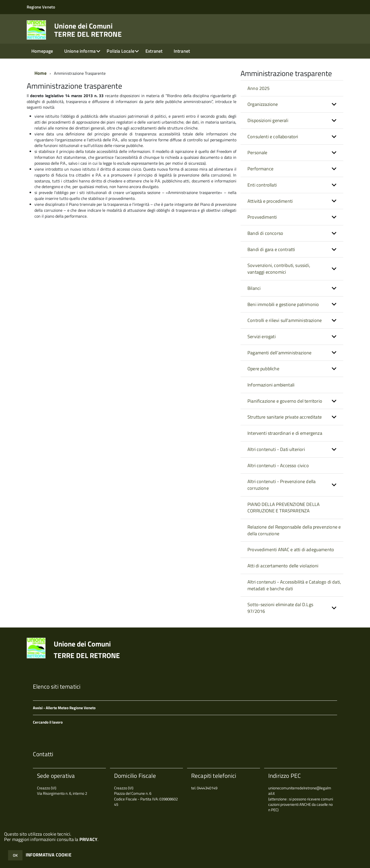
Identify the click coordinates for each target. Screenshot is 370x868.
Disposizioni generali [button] (268, 120)
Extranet (154, 51)
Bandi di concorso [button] (265, 233)
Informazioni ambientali (271, 385)
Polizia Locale (121, 51)
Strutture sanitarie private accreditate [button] (285, 417)
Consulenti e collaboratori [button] (273, 137)
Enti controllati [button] (262, 185)
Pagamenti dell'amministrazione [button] (279, 353)
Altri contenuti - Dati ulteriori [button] (276, 449)
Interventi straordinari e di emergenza (285, 433)
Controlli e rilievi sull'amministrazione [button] (285, 320)
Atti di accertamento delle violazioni (283, 566)
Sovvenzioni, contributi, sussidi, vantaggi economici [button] (279, 269)
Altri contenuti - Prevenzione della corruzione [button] (281, 485)
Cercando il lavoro (48, 722)
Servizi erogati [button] (262, 336)
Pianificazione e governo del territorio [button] (285, 401)
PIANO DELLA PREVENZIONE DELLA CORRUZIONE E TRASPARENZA (284, 508)
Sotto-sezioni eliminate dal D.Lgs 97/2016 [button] (280, 608)
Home (40, 73)
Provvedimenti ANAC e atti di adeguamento (291, 550)
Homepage (42, 51)
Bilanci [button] (254, 288)
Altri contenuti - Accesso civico (278, 465)
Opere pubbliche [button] (263, 369)
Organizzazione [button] (263, 104)
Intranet (182, 51)
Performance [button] (260, 169)
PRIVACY (88, 839)
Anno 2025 (259, 88)
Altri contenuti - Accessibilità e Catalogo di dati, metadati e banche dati (294, 585)
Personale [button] (257, 153)
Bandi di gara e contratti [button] (271, 249)
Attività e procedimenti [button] (270, 201)
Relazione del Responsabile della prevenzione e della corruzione (294, 530)
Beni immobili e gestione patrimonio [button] (283, 304)
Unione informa (80, 51)
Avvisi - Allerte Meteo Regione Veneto (64, 708)
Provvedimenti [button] (262, 217)
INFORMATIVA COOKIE (49, 855)
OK (15, 855)
